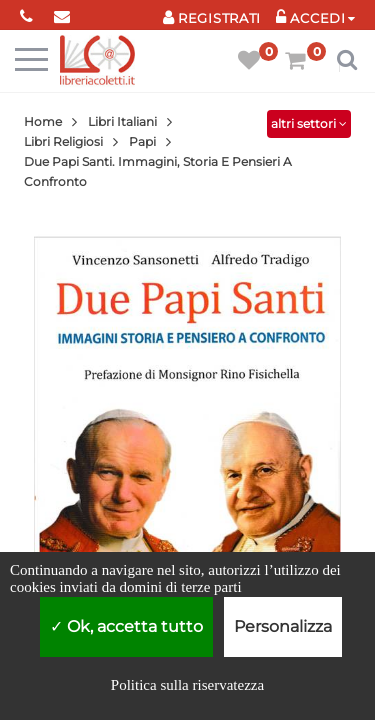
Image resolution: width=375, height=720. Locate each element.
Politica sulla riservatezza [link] (187, 685)
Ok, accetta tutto (126, 626)
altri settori (309, 123)
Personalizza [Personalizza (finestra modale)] (283, 626)
